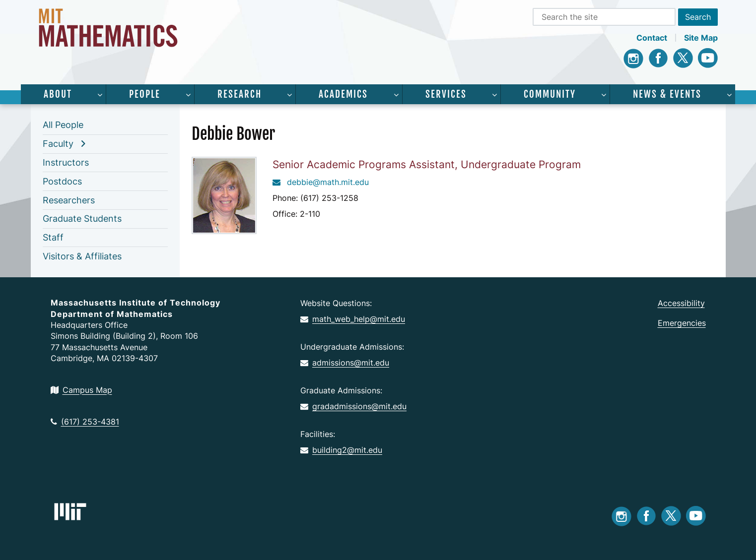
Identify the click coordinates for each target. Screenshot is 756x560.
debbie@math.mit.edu (321, 182)
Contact (652, 38)
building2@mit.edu (341, 450)
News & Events (667, 94)
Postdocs (62, 181)
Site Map (701, 38)
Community (550, 94)
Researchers (69, 200)
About (58, 94)
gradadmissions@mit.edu (353, 406)
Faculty (58, 144)
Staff (53, 237)
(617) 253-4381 (85, 422)
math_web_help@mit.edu (353, 319)
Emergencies (682, 323)
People (145, 94)
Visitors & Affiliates (82, 256)
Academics (343, 94)
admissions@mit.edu (345, 363)
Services (446, 94)
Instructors (66, 162)
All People (63, 125)
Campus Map (81, 390)
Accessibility (681, 303)
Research (240, 94)
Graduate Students (82, 218)
